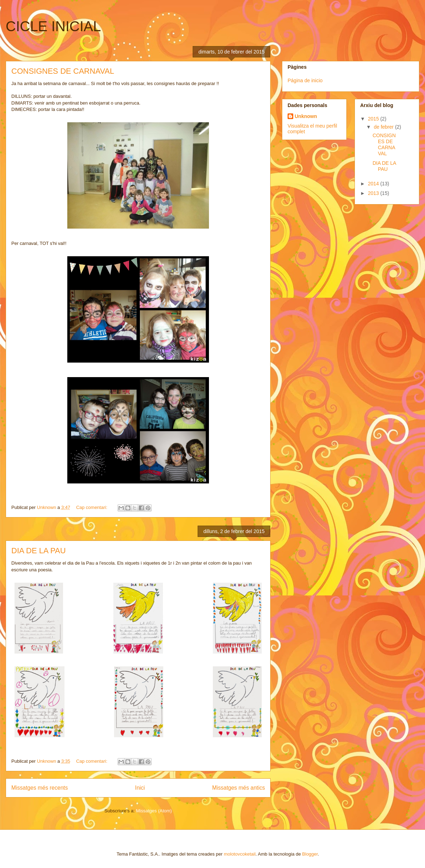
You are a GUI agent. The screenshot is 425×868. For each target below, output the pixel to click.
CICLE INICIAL (53, 26)
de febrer (384, 127)
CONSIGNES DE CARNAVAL (63, 71)
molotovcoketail (240, 854)
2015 (374, 119)
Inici (140, 788)
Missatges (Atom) (154, 811)
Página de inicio (305, 80)
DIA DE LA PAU (39, 551)
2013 (374, 193)
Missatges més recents (39, 788)
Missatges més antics (239, 788)
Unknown (306, 116)
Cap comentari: (92, 507)
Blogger (310, 854)
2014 (374, 184)
